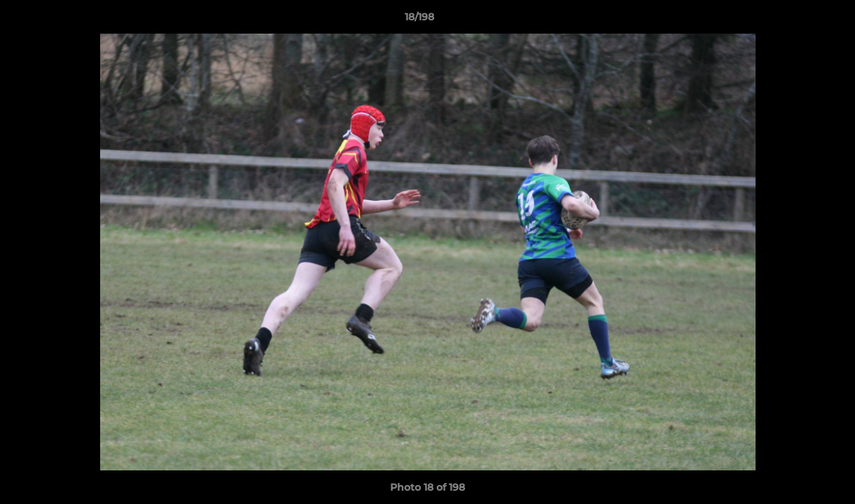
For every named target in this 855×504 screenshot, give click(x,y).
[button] (796, 20)
